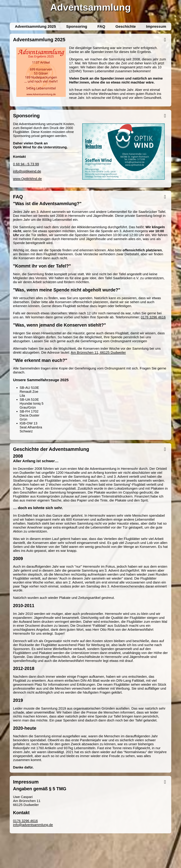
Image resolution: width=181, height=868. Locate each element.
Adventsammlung (91, 7)
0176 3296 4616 (153, 317)
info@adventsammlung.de (33, 825)
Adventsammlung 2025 (35, 26)
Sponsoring (77, 26)
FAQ (101, 26)
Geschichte (126, 26)
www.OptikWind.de (27, 179)
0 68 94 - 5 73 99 (26, 164)
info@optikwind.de (27, 171)
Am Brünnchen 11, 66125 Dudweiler (98, 352)
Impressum (156, 26)
